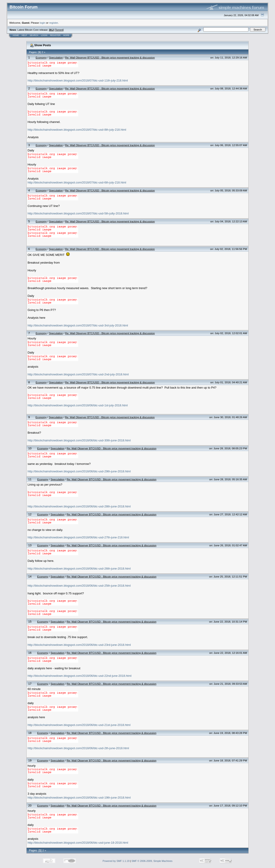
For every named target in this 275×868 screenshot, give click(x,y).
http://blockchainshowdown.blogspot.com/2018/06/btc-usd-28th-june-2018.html (79, 506)
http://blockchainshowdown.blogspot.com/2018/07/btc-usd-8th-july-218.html (77, 130)
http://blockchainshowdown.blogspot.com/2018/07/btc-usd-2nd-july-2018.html (78, 374)
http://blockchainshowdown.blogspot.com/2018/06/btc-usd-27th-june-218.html (78, 537)
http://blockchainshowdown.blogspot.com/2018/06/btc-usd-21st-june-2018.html (79, 725)
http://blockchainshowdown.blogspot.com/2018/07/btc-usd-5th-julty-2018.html (78, 213)
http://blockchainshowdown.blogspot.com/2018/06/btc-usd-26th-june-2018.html (79, 569)
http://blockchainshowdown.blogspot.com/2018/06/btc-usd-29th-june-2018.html (79, 471)
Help (24, 35)
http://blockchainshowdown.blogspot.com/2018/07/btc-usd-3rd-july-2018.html (78, 325)
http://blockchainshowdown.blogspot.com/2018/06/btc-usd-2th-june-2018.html (78, 748)
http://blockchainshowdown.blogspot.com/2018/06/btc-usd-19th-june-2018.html (79, 798)
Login (44, 35)
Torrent (59, 30)
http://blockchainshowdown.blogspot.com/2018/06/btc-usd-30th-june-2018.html (79, 440)
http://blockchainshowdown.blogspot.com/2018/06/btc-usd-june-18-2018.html (78, 843)
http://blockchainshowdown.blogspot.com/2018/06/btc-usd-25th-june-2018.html (79, 586)
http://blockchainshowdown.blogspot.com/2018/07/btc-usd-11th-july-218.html (78, 80)
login (43, 23)
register (53, 23)
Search (34, 35)
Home (16, 35)
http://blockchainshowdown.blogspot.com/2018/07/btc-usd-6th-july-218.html (77, 182)
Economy (41, 57)
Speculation (56, 57)
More (66, 35)
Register (55, 35)
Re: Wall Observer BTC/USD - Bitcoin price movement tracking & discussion (110, 57)
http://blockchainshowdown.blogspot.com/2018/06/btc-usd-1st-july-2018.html (78, 405)
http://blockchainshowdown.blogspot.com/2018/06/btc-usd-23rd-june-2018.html (79, 645)
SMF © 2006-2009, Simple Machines (152, 861)
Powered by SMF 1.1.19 (116, 861)
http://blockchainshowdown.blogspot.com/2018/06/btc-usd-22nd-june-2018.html (79, 676)
